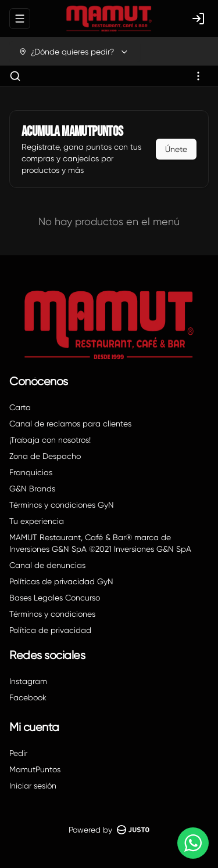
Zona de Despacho (45, 456)
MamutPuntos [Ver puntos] (35, 769)
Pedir (18, 753)
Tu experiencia (37, 521)
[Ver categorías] (198, 76)
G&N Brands (32, 489)
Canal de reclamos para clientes (70, 424)
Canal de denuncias (47, 565)
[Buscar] (15, 76)
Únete (176, 149)
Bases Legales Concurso (55, 598)
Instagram (28, 681)
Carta (20, 407)
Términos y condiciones (52, 614)
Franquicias (31, 472)
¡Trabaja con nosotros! (50, 440)
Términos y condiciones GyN (62, 505)
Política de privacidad (50, 630)
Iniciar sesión (33, 786)
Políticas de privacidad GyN (61, 581)
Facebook (28, 697)
